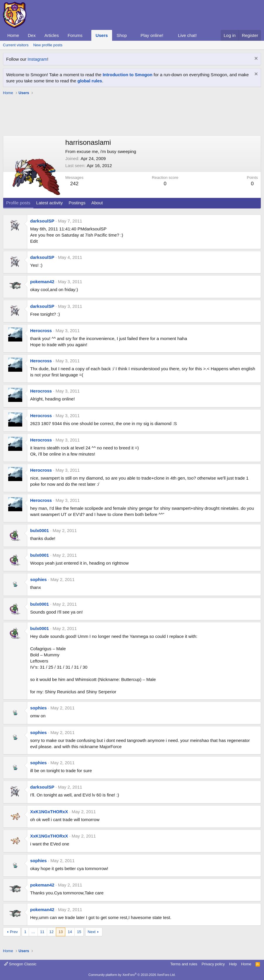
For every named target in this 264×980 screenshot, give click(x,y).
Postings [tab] (77, 203)
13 (61, 932)
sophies (38, 579)
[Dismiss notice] (255, 59)
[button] (87, 35)
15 (79, 932)
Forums (75, 35)
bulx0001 (40, 530)
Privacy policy (213, 964)
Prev (14, 932)
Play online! (152, 35)
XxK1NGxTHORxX (49, 812)
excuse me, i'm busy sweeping (106, 151)
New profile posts (48, 45)
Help (233, 964)
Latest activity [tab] (50, 203)
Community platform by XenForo (132, 975)
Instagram (37, 59)
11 (42, 932)
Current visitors (16, 45)
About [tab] (97, 203)
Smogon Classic (20, 964)
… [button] (33, 932)
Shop (122, 35)
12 (52, 932)
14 (70, 932)
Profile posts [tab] (18, 203)
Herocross (41, 331)
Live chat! (187, 35)
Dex (32, 35)
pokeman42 (42, 282)
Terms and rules (184, 964)
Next (92, 932)
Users (102, 35)
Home (13, 35)
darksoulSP (42, 221)
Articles (52, 35)
